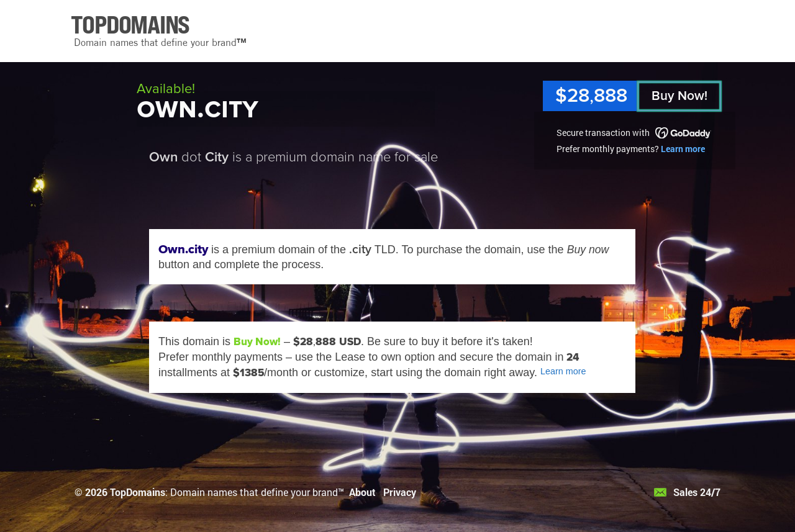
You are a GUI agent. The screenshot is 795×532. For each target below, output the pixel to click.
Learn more (683, 149)
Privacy (400, 492)
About (362, 492)
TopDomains (138, 492)
